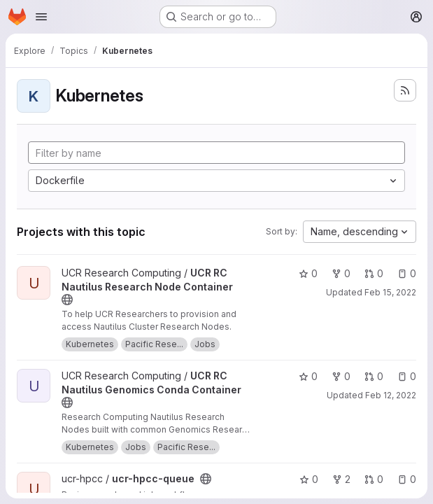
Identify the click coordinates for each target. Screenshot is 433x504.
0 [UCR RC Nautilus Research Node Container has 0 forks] (341, 273)
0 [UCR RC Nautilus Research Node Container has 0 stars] (308, 273)
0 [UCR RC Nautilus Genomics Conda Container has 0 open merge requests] (374, 376)
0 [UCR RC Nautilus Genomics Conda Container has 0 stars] (308, 376)
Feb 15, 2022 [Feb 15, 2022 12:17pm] (390, 292)
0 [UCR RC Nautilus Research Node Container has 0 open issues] (407, 273)
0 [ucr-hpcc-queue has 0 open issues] (407, 479)
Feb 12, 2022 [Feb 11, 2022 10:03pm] (391, 395)
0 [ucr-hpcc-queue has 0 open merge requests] (374, 479)
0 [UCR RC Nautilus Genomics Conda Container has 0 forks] (341, 376)
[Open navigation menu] (41, 17)
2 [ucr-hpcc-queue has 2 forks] (341, 479)
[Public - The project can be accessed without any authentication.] (67, 300)
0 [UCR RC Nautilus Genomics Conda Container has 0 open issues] (407, 376)
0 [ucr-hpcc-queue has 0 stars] (309, 479)
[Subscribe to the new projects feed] (405, 90)
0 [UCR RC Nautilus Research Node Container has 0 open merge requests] (374, 273)
